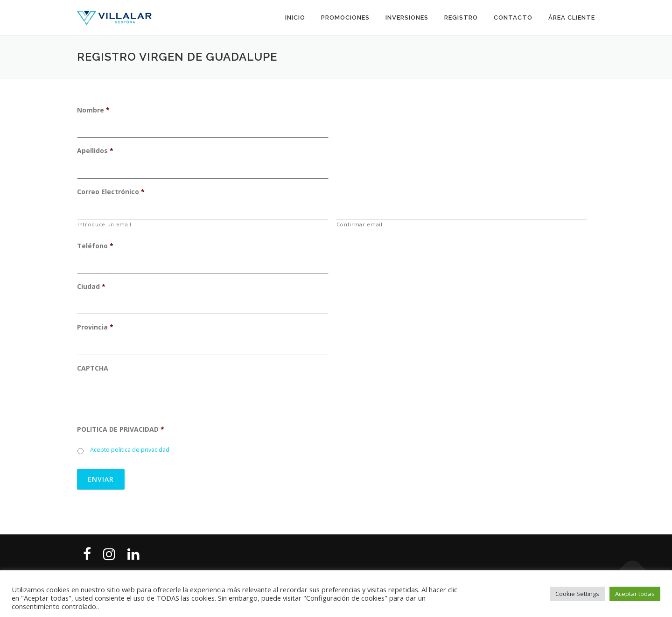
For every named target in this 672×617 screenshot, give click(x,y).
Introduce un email (105, 224)
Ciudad (91, 287)
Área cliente (572, 18)
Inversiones (407, 18)
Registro (461, 18)
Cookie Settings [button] (577, 594)
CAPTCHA (93, 368)
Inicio (295, 18)
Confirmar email (360, 224)
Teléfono (95, 246)
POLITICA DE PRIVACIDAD (121, 429)
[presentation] (148, 398)
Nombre (93, 110)
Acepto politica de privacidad (130, 450)
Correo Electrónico (111, 192)
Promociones (345, 18)
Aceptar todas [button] (635, 594)
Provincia (95, 327)
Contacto (513, 18)
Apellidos (95, 151)
